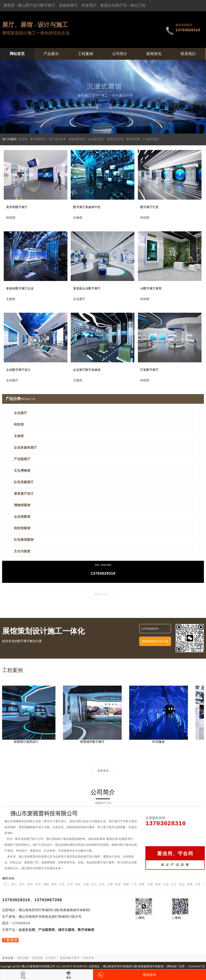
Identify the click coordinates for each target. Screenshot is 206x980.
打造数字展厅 (149, 370)
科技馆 (19, 425)
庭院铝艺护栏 (115, 139)
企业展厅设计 (96, 139)
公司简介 (120, 54)
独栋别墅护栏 (77, 139)
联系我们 (188, 54)
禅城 (126, 885)
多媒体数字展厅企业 (20, 288)
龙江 (14, 885)
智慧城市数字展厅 (94, 743)
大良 (198, 885)
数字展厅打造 (149, 207)
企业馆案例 (22, 517)
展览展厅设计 (24, 494)
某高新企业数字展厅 (87, 288)
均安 (62, 885)
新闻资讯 (154, 54)
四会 (78, 885)
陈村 (30, 885)
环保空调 (88, 959)
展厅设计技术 (58, 139)
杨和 (54, 885)
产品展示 (51, 54)
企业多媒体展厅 (25, 448)
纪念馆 (23, 139)
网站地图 (23, 959)
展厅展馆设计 (38, 139)
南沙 (182, 885)
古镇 (86, 885)
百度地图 (37, 959)
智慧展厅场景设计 (27, 743)
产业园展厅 (22, 459)
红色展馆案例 (24, 540)
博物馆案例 (22, 505)
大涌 (150, 885)
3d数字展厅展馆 (151, 288)
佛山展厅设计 (29, 5)
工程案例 (86, 54)
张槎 (142, 885)
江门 (6, 885)
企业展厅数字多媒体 (87, 370)
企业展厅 (20, 413)
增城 (46, 885)
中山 (94, 885)
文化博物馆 (22, 471)
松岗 (118, 885)
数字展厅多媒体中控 (87, 207)
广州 (134, 885)
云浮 (70, 885)
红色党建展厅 (24, 482)
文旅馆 (19, 436)
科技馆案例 (22, 528)
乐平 (102, 885)
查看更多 (103, 772)
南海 (190, 885)
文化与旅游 (22, 551)
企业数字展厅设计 (18, 370)
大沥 (166, 885)
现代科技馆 (133, 139)
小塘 (110, 885)
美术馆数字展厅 (17, 207)
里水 (22, 885)
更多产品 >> (103, 595)
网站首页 (17, 54)
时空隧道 (160, 743)
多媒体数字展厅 (70, 959)
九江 (174, 885)
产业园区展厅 (151, 139)
